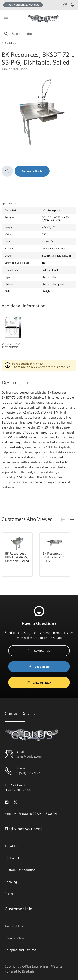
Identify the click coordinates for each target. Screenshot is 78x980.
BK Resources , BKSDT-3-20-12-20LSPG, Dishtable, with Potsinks (54, 557)
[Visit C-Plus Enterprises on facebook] (7, 802)
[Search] (39, 34)
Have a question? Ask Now (23, 5)
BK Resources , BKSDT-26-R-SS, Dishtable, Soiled (17, 557)
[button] (72, 519)
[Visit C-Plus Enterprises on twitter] (15, 802)
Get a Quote (39, 667)
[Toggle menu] (6, 19)
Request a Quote (32, 171)
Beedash (28, 971)
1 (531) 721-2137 (28, 773)
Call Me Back (39, 683)
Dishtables (10, 43)
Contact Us (39, 651)
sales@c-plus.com (29, 756)
